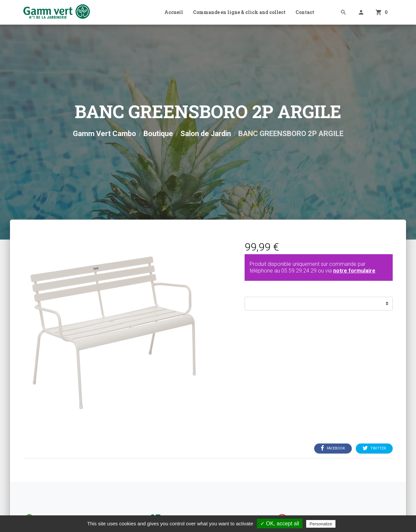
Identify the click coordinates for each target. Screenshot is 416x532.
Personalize (321, 524)
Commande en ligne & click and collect (239, 12)
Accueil (174, 12)
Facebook (333, 448)
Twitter (374, 448)
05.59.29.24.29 (299, 271)
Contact (305, 12)
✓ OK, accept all (280, 524)
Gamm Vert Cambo (104, 134)
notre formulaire (354, 271)
